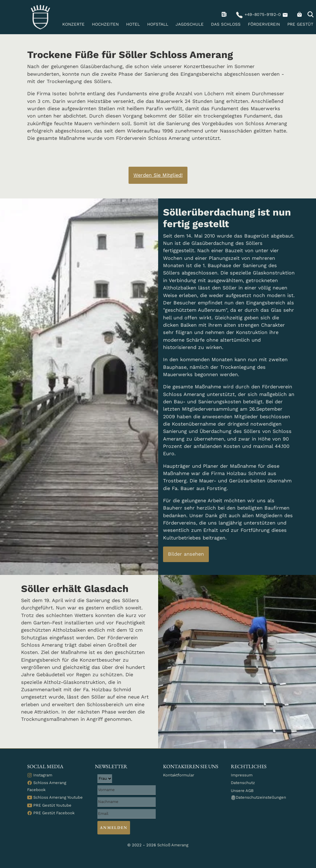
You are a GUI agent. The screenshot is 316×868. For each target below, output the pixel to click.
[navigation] (225, 14)
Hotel (133, 24)
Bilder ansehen (186, 554)
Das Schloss (226, 24)
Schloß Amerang (173, 845)
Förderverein (264, 24)
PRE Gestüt (300, 24)
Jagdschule (190, 24)
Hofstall (158, 24)
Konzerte (73, 24)
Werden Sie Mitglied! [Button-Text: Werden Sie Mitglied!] (158, 175)
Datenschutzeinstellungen (258, 798)
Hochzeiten (105, 24)
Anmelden (114, 828)
